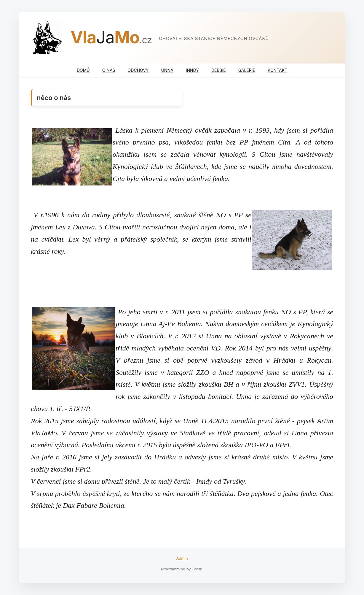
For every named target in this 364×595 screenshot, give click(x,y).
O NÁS (109, 70)
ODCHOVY (138, 70)
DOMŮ (83, 70)
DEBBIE (219, 70)
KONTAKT (277, 70)
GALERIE (247, 70)
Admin (182, 558)
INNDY (192, 70)
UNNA (167, 70)
